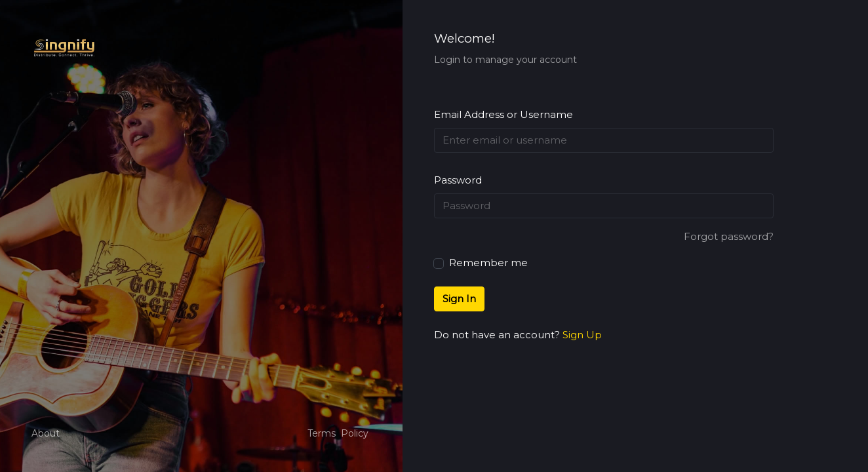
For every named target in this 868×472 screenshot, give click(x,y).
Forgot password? (729, 236)
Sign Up (582, 335)
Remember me (481, 262)
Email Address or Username (503, 114)
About (46, 433)
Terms (322, 433)
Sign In (459, 299)
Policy (355, 433)
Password (458, 180)
